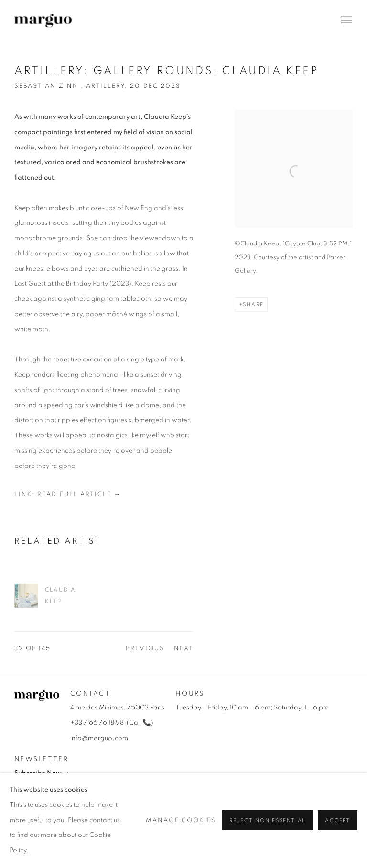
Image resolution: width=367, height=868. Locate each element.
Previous (145, 649)
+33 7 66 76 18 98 (97, 723)
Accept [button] (338, 821)
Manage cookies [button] (181, 820)
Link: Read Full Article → (68, 494)
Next (184, 649)
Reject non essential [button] (268, 821)
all (136, 723)
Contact (90, 694)
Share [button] (253, 304)
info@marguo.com (99, 738)
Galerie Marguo (43, 21)
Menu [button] (345, 21)
